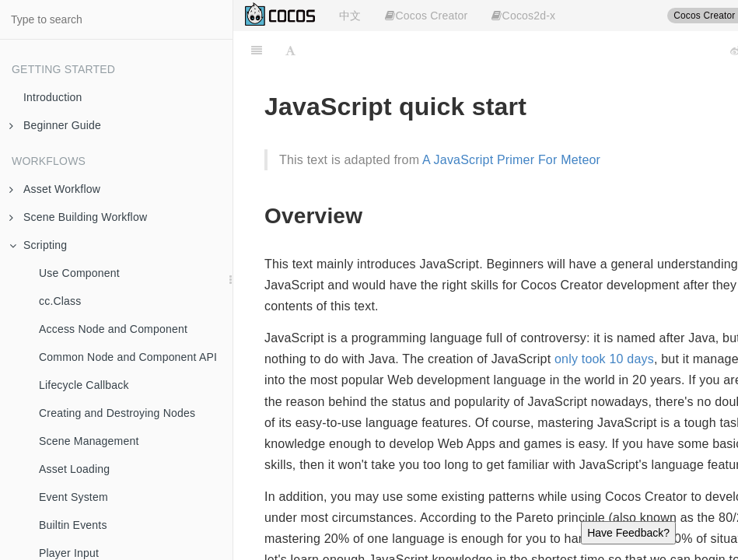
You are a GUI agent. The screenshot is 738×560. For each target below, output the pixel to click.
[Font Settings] (290, 51)
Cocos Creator (426, 16)
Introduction (53, 97)
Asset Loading (74, 469)
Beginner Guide (55, 125)
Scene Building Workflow (78, 217)
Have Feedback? (628, 533)
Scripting (38, 245)
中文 (350, 16)
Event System (73, 497)
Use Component (79, 273)
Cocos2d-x (523, 16)
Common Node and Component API (128, 357)
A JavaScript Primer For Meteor (511, 160)
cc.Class (60, 301)
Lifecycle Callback (84, 385)
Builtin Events (73, 525)
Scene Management (89, 441)
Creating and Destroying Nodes (117, 413)
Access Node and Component (113, 329)
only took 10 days (604, 359)
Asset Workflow (55, 189)
